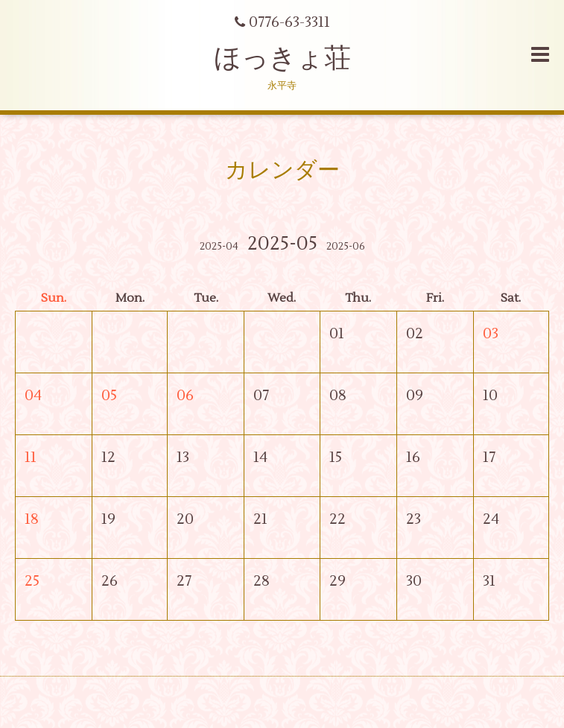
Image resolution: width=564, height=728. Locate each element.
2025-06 (346, 247)
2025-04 (219, 247)
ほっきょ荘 (282, 59)
